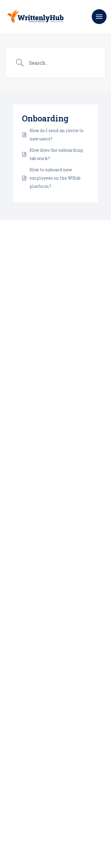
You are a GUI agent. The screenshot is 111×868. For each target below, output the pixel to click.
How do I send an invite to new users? (57, 135)
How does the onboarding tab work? (56, 154)
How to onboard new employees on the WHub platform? (55, 178)
